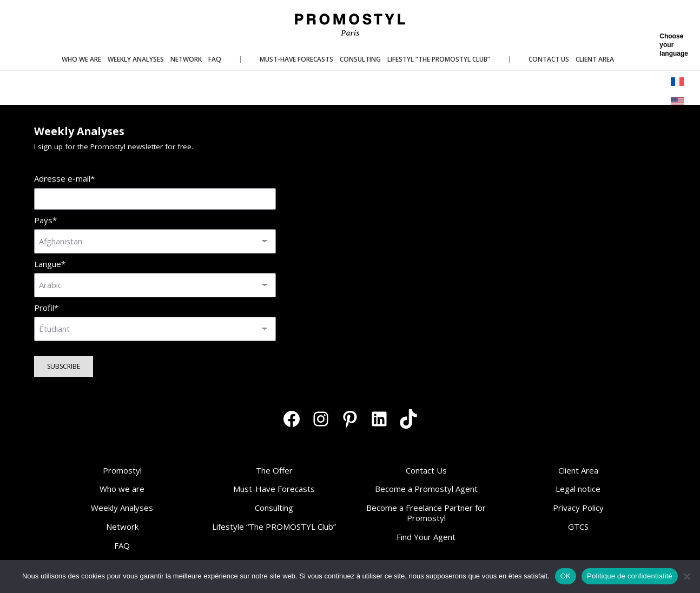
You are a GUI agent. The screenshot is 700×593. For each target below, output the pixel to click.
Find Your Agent (426, 537)
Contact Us (426, 470)
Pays (45, 220)
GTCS (578, 527)
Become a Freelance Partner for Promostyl (426, 513)
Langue (50, 264)
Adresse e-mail (64, 179)
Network (122, 527)
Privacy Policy (578, 508)
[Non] (686, 576)
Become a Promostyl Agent (426, 489)
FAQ (122, 545)
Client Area (578, 470)
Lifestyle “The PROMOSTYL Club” (274, 527)
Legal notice (578, 489)
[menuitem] (678, 82)
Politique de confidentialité (630, 576)
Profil (46, 308)
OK (566, 576)
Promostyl (122, 470)
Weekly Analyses (122, 508)
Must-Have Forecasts (274, 489)
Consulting (274, 508)
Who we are (122, 489)
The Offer (274, 470)
